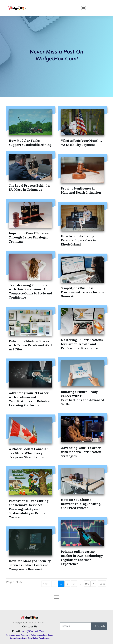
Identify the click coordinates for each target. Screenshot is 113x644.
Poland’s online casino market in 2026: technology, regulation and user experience (82, 558)
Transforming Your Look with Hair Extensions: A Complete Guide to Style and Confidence (30, 291)
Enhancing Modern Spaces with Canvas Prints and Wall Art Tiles (30, 345)
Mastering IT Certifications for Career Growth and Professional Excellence (82, 344)
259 (87, 584)
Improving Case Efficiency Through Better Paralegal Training (29, 237)
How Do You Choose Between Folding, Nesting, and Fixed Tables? (81, 504)
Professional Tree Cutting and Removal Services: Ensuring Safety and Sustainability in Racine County (29, 509)
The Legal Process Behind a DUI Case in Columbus (29, 187)
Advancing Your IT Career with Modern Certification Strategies (81, 452)
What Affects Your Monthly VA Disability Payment (82, 142)
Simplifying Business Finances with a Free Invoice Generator (83, 292)
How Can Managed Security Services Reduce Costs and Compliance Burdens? (30, 565)
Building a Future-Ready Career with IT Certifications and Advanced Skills (83, 398)
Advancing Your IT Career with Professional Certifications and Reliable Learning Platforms (29, 399)
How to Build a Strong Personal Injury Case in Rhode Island (79, 240)
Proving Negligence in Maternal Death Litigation (81, 190)
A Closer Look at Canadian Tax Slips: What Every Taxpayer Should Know (29, 453)
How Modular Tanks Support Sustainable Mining (30, 142)
